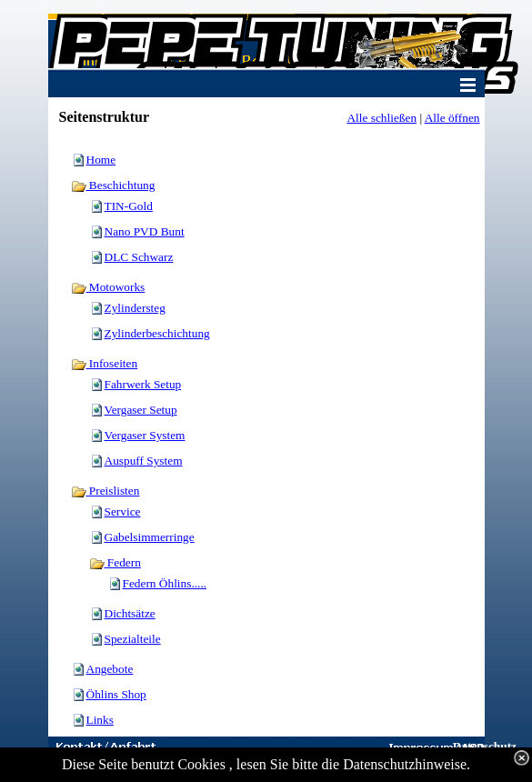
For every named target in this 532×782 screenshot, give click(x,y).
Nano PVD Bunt (145, 231)
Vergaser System (145, 435)
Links (100, 720)
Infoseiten (105, 363)
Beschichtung (113, 185)
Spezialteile (133, 639)
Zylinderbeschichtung (157, 333)
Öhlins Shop (116, 694)
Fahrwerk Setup (143, 384)
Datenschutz (485, 746)
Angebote (110, 669)
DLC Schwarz (139, 257)
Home (101, 160)
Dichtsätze (130, 613)
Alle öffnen (452, 118)
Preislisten (105, 491)
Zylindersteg (135, 308)
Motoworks (108, 287)
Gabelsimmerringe (150, 537)
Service (123, 511)
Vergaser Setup (141, 410)
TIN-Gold (129, 206)
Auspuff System (144, 461)
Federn (115, 562)
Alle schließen (381, 118)
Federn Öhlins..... (165, 583)
